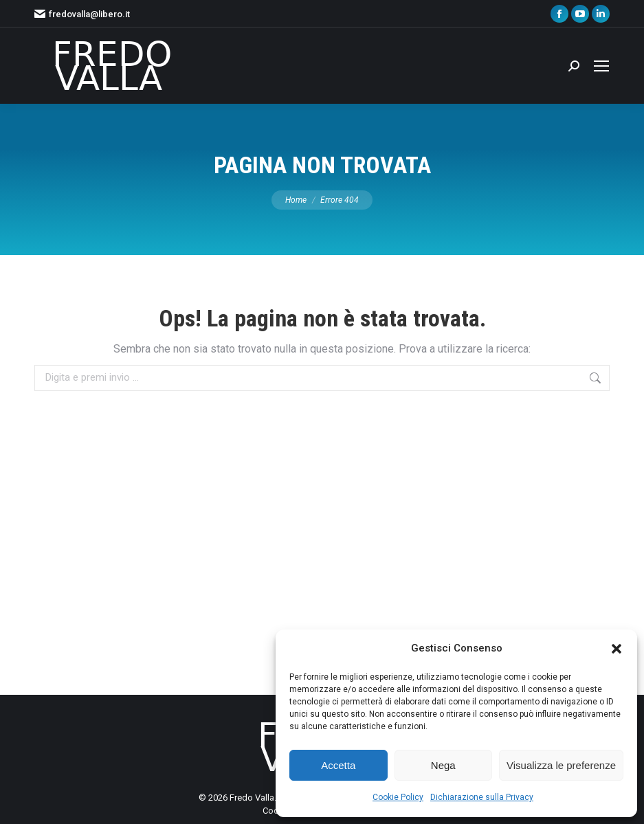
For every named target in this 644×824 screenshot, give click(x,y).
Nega (443, 765)
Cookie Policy (398, 797)
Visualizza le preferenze (561, 765)
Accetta (338, 765)
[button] (617, 649)
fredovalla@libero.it (82, 14)
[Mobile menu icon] (601, 66)
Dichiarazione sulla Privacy (482, 797)
